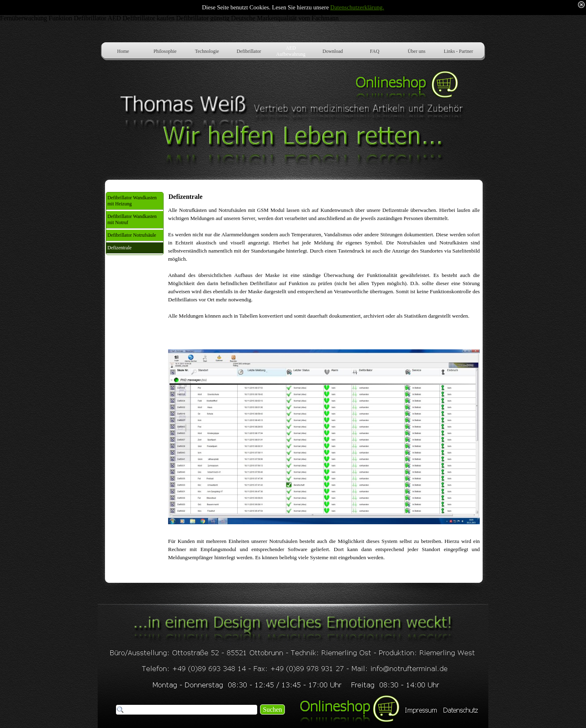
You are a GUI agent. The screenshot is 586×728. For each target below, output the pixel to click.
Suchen (272, 709)
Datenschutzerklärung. (357, 7)
